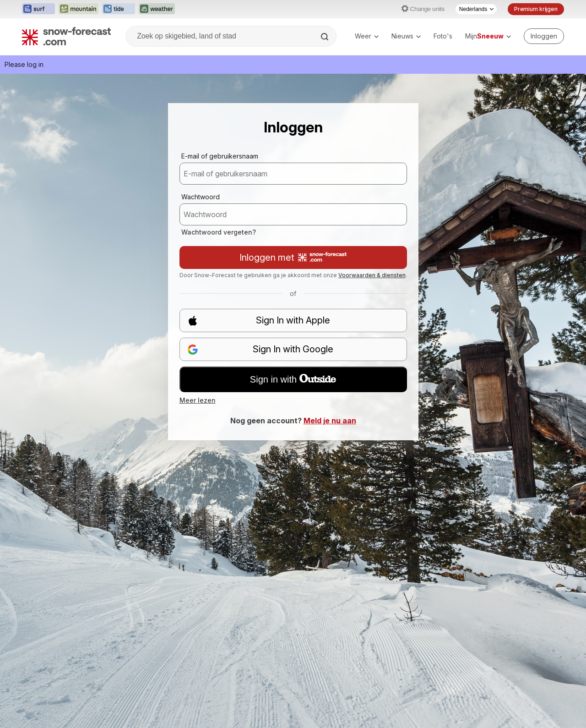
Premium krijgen (536, 9)
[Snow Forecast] (66, 36)
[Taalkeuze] (476, 9)
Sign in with (293, 379)
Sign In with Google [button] (260, 349)
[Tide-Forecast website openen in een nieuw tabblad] (119, 9)
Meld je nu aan (330, 421)
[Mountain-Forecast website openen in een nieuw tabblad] (79, 9)
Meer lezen (198, 400)
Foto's (443, 36)
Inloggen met (293, 257)
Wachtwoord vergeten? (219, 232)
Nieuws (406, 36)
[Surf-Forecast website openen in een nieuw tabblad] (38, 9)
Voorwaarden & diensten (372, 275)
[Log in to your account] (544, 36)
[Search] (326, 37)
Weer (367, 36)
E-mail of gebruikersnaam (220, 156)
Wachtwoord (201, 197)
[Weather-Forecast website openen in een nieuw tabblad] (157, 9)
